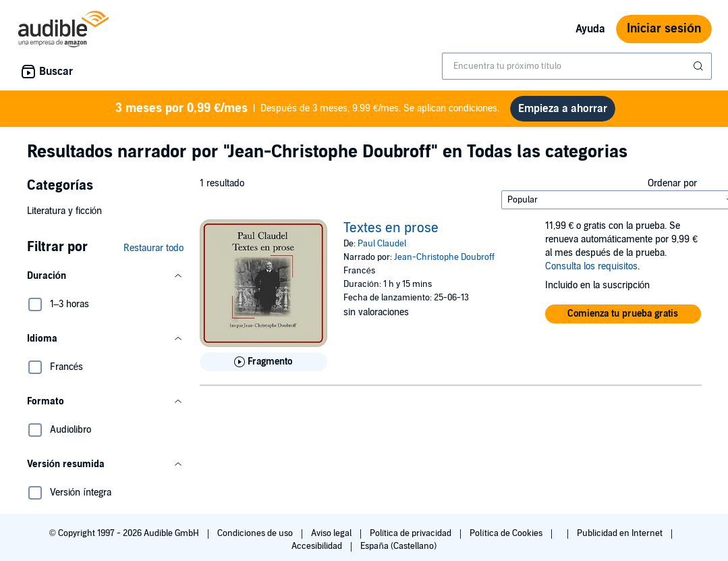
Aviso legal (332, 539)
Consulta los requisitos (591, 272)
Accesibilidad (318, 552)
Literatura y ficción (65, 216)
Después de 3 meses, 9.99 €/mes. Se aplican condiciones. (308, 111)
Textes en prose (391, 234)
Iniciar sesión (664, 29)
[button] (105, 282)
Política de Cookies (507, 539)
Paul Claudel (382, 249)
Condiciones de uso (256, 539)
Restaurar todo (153, 253)
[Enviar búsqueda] (700, 66)
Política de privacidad (412, 539)
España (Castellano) (398, 552)
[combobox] (577, 66)
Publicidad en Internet (621, 539)
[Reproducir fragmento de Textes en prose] (263, 367)
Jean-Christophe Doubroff (444, 263)
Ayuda (590, 29)
